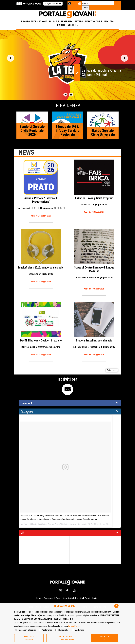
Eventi (87, 598)
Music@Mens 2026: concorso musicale (41, 256)
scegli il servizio (53, 4)
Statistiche (63, 630)
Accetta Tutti (104, 638)
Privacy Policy (74, 626)
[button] (65, 95)
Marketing (79, 630)
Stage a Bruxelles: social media (94, 329)
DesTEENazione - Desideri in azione (41, 329)
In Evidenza (67, 105)
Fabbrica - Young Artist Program (94, 187)
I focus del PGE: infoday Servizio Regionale (68, 131)
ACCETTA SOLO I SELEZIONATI (67, 638)
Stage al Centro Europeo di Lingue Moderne (94, 260)
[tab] (70, 403)
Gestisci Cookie (29, 638)
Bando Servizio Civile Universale (103, 132)
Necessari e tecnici (27, 630)
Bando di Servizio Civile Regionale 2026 (32, 131)
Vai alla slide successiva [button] (124, 58)
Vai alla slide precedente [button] (11, 58)
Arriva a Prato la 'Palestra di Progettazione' (41, 189)
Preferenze (47, 630)
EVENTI (61, 25)
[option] (67, 65)
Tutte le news (112, 370)
